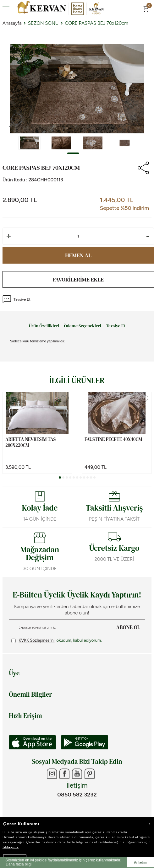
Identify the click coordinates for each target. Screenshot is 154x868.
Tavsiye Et (16, 299)
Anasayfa (12, 23)
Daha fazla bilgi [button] (19, 864)
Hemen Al (78, 255)
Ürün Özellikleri (44, 326)
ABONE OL (128, 627)
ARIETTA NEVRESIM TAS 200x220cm (30, 442)
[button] (73, 153)
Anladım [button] (141, 862)
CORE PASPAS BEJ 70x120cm (96, 23)
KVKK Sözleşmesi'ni (36, 640)
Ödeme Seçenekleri (82, 326)
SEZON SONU (43, 23)
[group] (77, 89)
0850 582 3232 (77, 795)
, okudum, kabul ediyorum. (57, 640)
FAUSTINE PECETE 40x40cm (113, 439)
